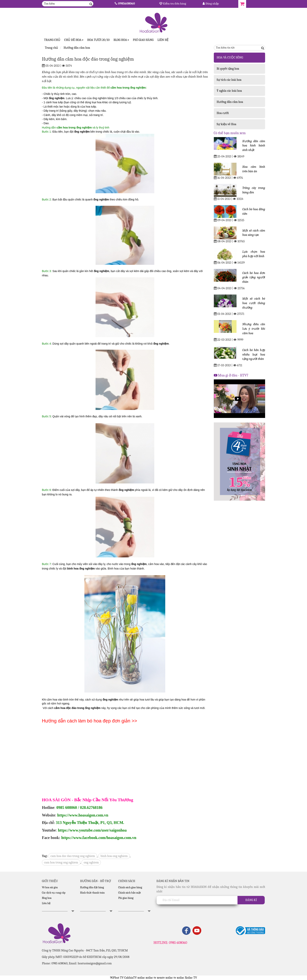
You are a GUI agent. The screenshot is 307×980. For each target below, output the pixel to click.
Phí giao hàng (143, 40)
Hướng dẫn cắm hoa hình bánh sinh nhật (254, 146)
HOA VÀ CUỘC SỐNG (230, 57)
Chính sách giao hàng (130, 887)
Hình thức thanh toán (92, 893)
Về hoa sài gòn (50, 887)
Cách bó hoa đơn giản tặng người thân (254, 278)
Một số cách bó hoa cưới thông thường (254, 303)
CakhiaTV (131, 978)
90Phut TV (117, 978)
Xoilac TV (191, 978)
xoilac (141, 978)
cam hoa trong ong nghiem (61, 862)
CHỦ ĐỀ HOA (74, 40)
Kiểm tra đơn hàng (173, 4)
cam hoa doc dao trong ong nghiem (73, 856)
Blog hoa (47, 898)
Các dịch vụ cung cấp (54, 893)
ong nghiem (91, 862)
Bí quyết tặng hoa (228, 69)
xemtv (161, 978)
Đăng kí (251, 900)
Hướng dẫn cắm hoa (230, 102)
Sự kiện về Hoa (227, 124)
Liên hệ (163, 40)
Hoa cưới (223, 113)
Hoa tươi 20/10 (98, 40)
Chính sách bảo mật (130, 893)
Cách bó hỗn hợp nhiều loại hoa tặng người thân (254, 355)
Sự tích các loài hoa (229, 80)
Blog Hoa (121, 40)
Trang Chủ (52, 40)
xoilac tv (151, 978)
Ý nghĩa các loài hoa (229, 91)
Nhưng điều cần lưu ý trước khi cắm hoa (254, 329)
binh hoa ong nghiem (114, 856)
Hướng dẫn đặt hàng (92, 887)
